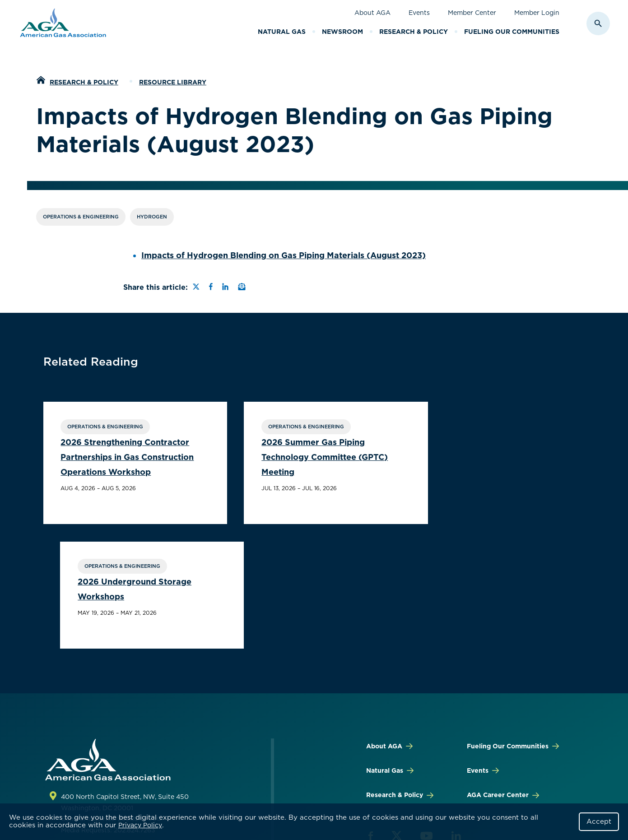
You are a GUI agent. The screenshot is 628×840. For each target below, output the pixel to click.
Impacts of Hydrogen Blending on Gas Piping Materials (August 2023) (284, 255)
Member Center (472, 13)
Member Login (537, 13)
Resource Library (173, 82)
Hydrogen (152, 217)
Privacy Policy (140, 825)
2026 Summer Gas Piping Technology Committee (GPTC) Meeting (305, 457)
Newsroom (342, 32)
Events (419, 13)
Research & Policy (414, 32)
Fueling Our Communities (512, 32)
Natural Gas (282, 32)
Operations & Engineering (81, 217)
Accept (599, 821)
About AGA (372, 13)
